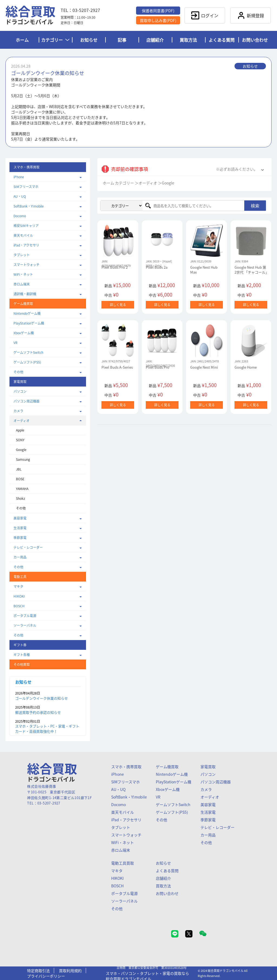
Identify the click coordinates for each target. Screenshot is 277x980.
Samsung (23, 459)
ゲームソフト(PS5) (27, 362)
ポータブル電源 (25, 616)
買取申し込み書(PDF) (158, 20)
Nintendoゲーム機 (27, 313)
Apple (20, 430)
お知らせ (89, 40)
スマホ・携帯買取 (126, 767)
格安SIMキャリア (26, 226)
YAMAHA (22, 489)
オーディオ (22, 421)
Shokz (21, 498)
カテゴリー (55, 40)
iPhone (19, 177)
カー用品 (20, 557)
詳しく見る (118, 305)
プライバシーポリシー (46, 976)
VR (16, 343)
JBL (19, 469)
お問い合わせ (255, 40)
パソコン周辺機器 (27, 401)
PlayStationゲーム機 (29, 323)
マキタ (18, 586)
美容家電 (20, 518)
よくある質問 (222, 40)
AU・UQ (20, 196)
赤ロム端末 (22, 284)
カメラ (18, 411)
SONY (20, 440)
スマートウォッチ (27, 265)
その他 (18, 372)
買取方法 (188, 40)
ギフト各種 (22, 655)
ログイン (205, 15)
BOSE (20, 479)
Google (21, 450)
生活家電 (20, 528)
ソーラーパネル (25, 625)
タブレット (22, 255)
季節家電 (20, 538)
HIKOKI (19, 596)
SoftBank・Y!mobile (29, 206)
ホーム (22, 40)
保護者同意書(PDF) (158, 11)
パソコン (20, 391)
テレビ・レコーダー (28, 547)
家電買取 (208, 767)
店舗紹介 (155, 40)
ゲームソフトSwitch (28, 352)
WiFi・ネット (23, 274)
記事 (122, 40)
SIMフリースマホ (26, 187)
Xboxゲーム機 (24, 333)
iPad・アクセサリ (26, 245)
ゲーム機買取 (167, 767)
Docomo (20, 216)
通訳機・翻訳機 (25, 294)
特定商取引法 (38, 971)
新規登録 (250, 15)
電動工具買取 (123, 863)
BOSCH (19, 606)
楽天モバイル (23, 235)
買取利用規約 (70, 971)
